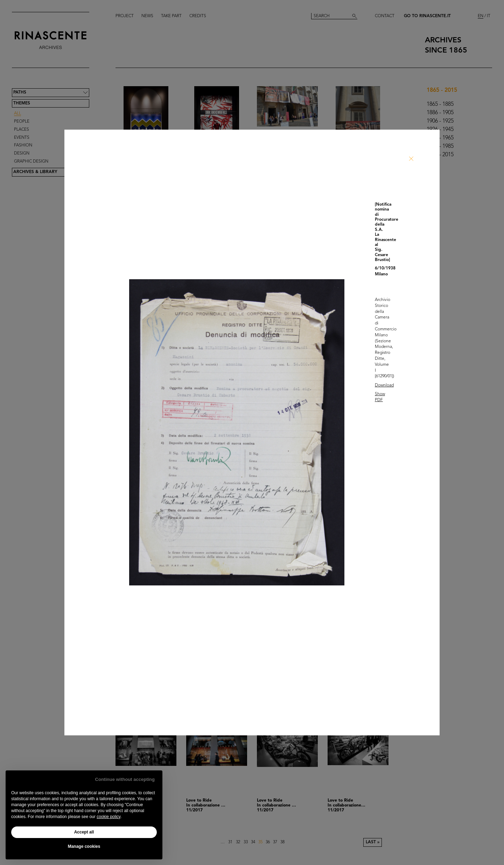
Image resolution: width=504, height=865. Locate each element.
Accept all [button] (84, 832)
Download (384, 385)
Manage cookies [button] (84, 846)
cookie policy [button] (108, 817)
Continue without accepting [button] (125, 779)
